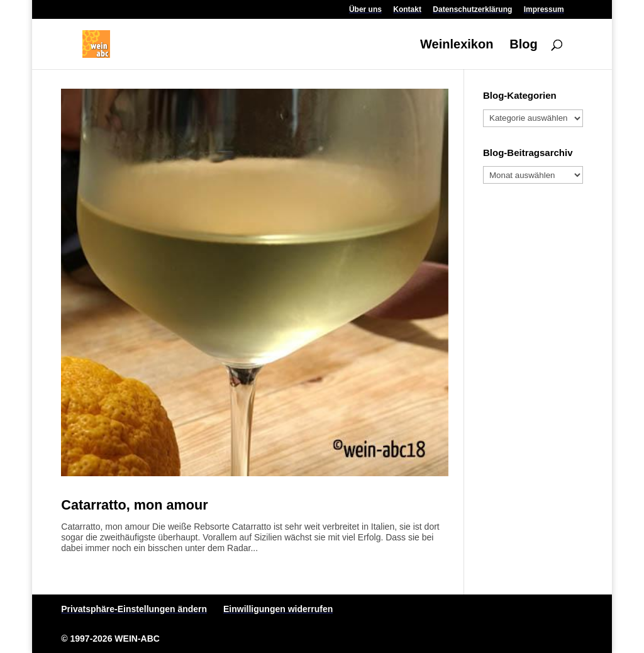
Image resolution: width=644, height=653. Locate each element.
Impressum (544, 10)
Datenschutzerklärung (472, 10)
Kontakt (407, 10)
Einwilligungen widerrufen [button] (278, 609)
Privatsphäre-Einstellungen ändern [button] (134, 609)
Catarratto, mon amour (134, 505)
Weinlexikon (457, 45)
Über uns (365, 10)
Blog (523, 45)
